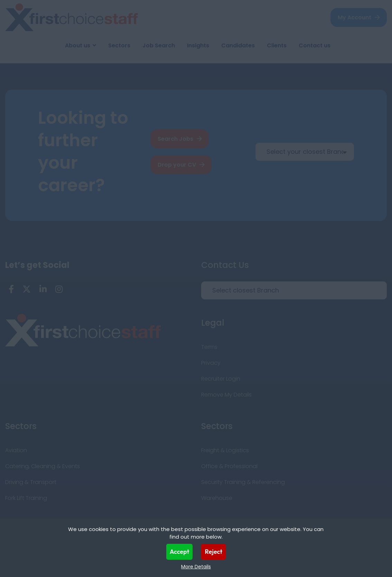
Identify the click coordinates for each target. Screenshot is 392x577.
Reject (213, 552)
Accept (180, 552)
